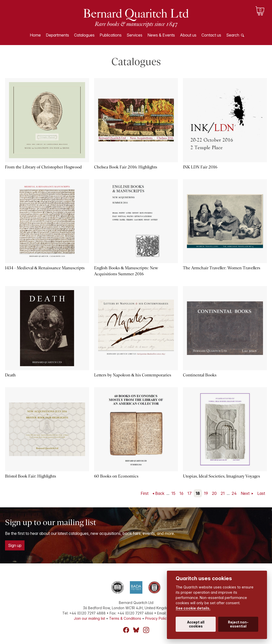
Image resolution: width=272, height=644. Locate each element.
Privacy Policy (157, 618)
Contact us (211, 35)
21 (223, 493)
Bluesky (136, 630)
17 (190, 493)
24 (234, 493)
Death (10, 375)
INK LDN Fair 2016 (200, 167)
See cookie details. (193, 608)
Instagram (146, 630)
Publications (111, 35)
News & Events (161, 35)
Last (261, 493)
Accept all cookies (196, 624)
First (145, 493)
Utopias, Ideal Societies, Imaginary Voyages (221, 476)
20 (214, 493)
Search (233, 35)
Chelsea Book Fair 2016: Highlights (126, 167)
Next (246, 493)
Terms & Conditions (125, 618)
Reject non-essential (238, 624)
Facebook (126, 630)
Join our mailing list (89, 618)
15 (173, 493)
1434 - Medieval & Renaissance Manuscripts (45, 268)
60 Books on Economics (116, 476)
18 (198, 493)
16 (181, 493)
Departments (57, 35)
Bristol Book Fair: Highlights (31, 476)
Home (35, 35)
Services (134, 35)
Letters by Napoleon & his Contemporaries (133, 375)
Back (160, 493)
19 (206, 493)
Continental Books (200, 375)
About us (188, 35)
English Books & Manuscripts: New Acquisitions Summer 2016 (126, 271)
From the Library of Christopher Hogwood (43, 167)
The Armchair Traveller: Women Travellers (221, 268)
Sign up (15, 545)
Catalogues (84, 35)
